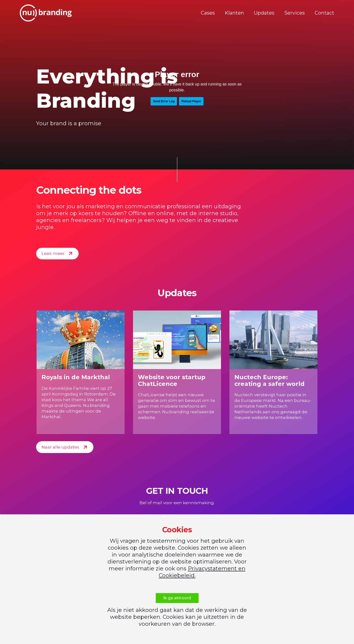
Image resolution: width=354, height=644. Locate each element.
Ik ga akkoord (177, 598)
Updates (264, 13)
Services (295, 13)
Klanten (234, 13)
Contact (324, 13)
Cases (208, 13)
